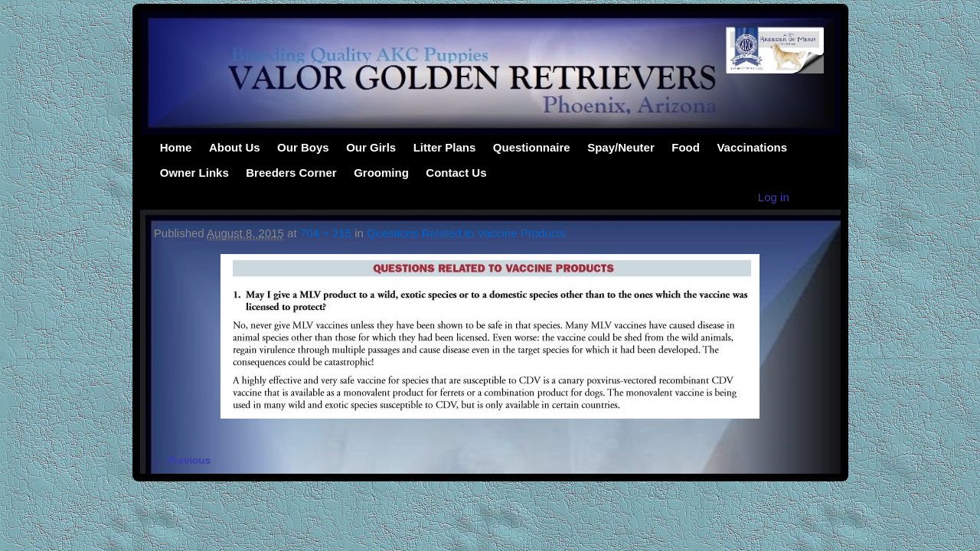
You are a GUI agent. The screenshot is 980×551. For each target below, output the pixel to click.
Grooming (381, 173)
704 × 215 (326, 233)
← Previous (182, 460)
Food (686, 147)
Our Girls (371, 147)
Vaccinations (752, 147)
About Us (235, 147)
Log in (774, 197)
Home (176, 147)
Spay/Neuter (621, 147)
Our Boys (303, 147)
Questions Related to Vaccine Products (466, 233)
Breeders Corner (291, 173)
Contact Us (456, 173)
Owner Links (194, 173)
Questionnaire (532, 147)
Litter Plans (445, 147)
